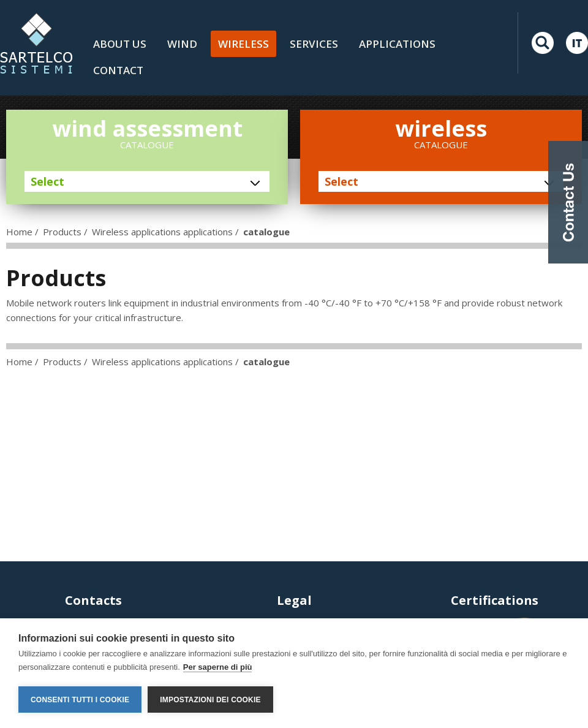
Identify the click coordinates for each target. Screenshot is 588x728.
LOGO (36, 43)
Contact (118, 70)
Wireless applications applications (162, 232)
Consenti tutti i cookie (80, 700)
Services (314, 44)
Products (62, 232)
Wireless (243, 44)
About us (120, 44)
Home (19, 232)
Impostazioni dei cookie (210, 700)
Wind (182, 44)
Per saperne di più (218, 667)
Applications (397, 44)
